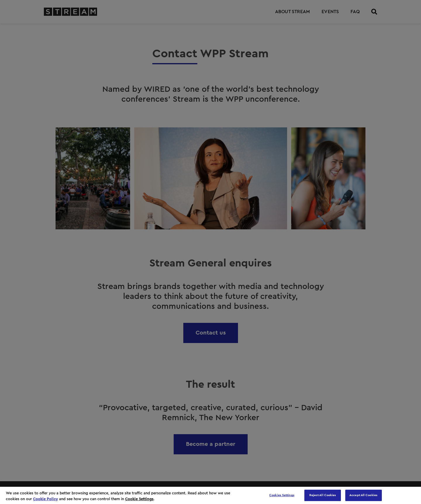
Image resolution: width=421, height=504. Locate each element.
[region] (210, 495)
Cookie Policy (45, 499)
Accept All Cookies (363, 495)
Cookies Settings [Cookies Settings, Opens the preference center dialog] (282, 495)
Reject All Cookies (323, 495)
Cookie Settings (139, 499)
